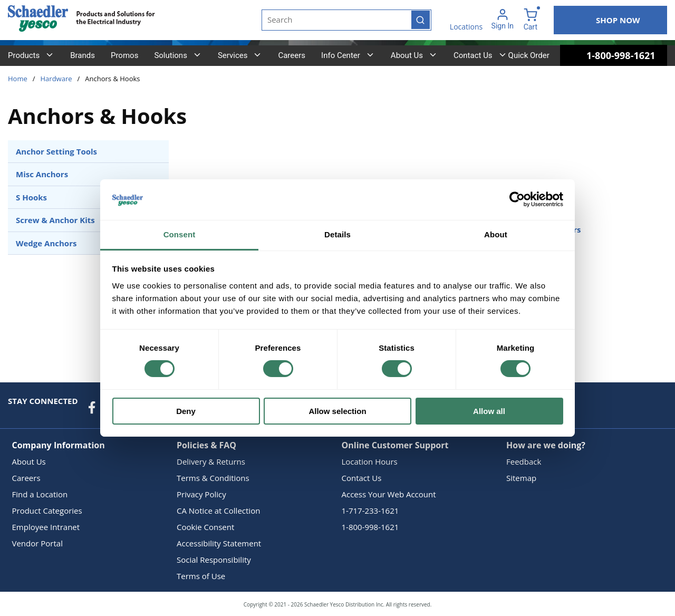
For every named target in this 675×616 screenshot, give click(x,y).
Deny (186, 411)
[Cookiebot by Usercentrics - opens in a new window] (517, 199)
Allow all (489, 411)
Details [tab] (337, 234)
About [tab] (496, 234)
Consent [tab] (180, 234)
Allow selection (337, 411)
